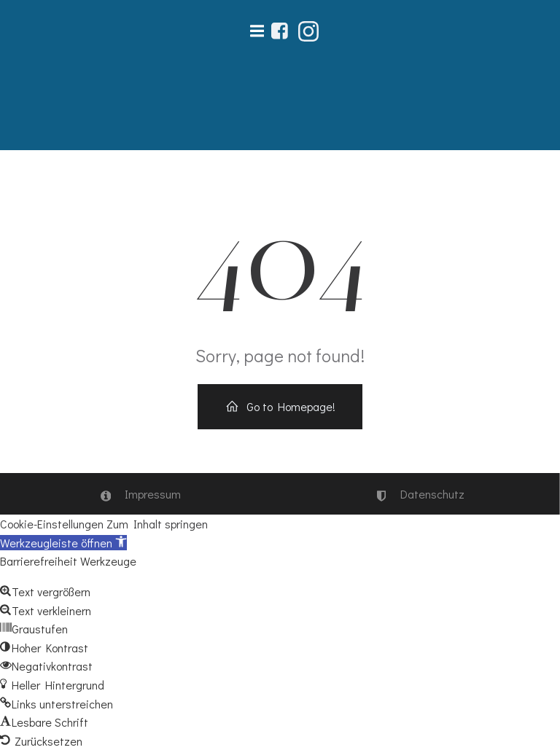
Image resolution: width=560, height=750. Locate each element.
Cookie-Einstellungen (52, 524)
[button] (63, 543)
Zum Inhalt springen (157, 524)
